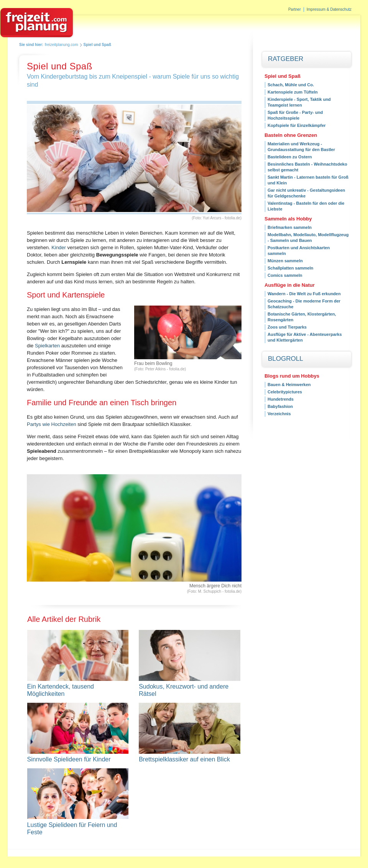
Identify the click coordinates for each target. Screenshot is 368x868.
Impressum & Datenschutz (329, 9)
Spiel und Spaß (283, 76)
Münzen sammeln (285, 261)
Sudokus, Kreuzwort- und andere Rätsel (190, 690)
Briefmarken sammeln (290, 227)
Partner (295, 9)
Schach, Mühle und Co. (291, 85)
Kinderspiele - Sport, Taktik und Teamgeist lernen (299, 102)
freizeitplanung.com (62, 45)
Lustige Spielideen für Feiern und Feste (78, 829)
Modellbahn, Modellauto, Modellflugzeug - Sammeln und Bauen (308, 238)
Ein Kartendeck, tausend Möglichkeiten (78, 690)
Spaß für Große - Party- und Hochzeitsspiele (295, 115)
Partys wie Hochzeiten (52, 424)
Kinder (59, 247)
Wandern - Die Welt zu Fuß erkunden (304, 294)
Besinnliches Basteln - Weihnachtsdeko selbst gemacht (307, 167)
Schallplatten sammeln (290, 268)
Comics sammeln (285, 275)
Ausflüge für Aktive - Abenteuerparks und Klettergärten (305, 337)
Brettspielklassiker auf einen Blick (184, 759)
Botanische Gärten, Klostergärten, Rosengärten (302, 317)
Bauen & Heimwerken (289, 385)
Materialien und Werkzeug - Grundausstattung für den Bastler (301, 147)
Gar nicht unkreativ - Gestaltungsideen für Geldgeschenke (306, 193)
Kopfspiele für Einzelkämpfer (297, 125)
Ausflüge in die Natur (290, 285)
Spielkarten (47, 346)
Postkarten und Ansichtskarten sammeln (299, 251)
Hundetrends (281, 399)
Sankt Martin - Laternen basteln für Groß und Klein (308, 180)
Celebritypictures (285, 392)
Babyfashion (280, 406)
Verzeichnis (279, 414)
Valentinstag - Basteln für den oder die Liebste (306, 206)
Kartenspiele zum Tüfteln (293, 92)
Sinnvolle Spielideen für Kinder (69, 759)
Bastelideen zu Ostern (290, 157)
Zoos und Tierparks (287, 327)
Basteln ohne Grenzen (291, 135)
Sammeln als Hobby (288, 219)
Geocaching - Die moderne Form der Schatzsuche (304, 304)
